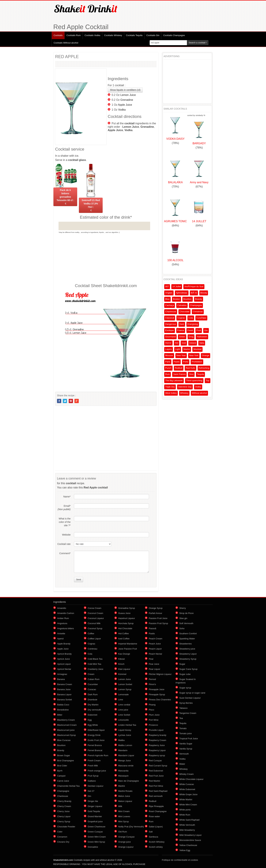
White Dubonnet (187, 789)
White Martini (186, 799)
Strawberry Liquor (188, 654)
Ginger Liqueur (95, 806)
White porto (185, 810)
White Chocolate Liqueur (191, 779)
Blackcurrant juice (66, 730)
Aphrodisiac (182, 293)
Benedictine (63, 710)
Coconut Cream (95, 613)
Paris (168, 362)
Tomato (183, 728)
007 (167, 286)
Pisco (151, 710)
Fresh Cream (94, 761)
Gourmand (170, 337)
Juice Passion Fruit (128, 649)
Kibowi (121, 659)
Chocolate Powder (66, 827)
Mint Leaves (124, 816)
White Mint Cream (188, 805)
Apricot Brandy (64, 654)
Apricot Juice (63, 659)
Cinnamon (62, 837)
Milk (120, 806)
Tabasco (183, 708)
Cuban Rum (94, 679)
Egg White (93, 725)
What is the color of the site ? (65, 522)
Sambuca (153, 837)
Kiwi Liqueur (124, 669)
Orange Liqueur (126, 847)
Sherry (183, 608)
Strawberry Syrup (188, 659)
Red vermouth (156, 796)
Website (66, 535)
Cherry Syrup (64, 822)
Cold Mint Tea (94, 664)
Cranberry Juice (96, 669)
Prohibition (197, 362)
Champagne (196, 305)
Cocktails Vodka (93, 35)
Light (178, 349)
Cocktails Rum (74, 35)
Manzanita (123, 771)
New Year (181, 355)
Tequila (200, 374)
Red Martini (154, 781)
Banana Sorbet (65, 700)
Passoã (152, 628)
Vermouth (184, 754)
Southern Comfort (188, 634)
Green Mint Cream (97, 837)
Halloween (202, 337)
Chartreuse (171, 312)
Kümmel (122, 674)
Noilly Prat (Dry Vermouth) (131, 827)
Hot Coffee (123, 634)
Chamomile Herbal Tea (68, 786)
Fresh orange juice (97, 771)
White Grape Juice (188, 794)
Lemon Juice (128, 95)
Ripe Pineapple (156, 806)
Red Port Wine (156, 786)
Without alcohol (199, 393)
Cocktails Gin (153, 35)
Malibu (121, 740)
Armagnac (62, 674)
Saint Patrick (179, 374)
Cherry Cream (64, 806)
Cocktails (58, 35)
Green (182, 337)
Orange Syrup (156, 608)
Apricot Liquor (64, 664)
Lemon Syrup (125, 689)
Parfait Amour (155, 613)
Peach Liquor (155, 649)
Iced (184, 343)
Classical (170, 318)
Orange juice (125, 842)
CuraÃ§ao (201, 318)
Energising (193, 324)
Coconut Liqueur (96, 618)
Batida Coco (63, 705)
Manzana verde (126, 766)
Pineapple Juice (157, 689)
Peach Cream (155, 639)
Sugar (182, 664)
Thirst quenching (194, 380)
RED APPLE (67, 57)
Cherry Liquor (64, 816)
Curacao (92, 689)
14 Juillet (177, 286)
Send (79, 580)
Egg (90, 720)
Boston (176, 299)
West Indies (171, 393)
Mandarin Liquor (126, 755)
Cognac (181, 318)
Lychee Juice (125, 735)
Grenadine (127, 100)
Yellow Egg (185, 850)
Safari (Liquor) (156, 827)
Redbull (179, 368)
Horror (168, 343)
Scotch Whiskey (157, 842)
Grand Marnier (95, 816)
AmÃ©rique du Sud (194, 286)
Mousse (169, 355)
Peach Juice (155, 644)
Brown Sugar (64, 755)
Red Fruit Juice (156, 776)
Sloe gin (183, 618)
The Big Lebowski (174, 380)
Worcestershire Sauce (190, 840)
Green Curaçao (95, 832)
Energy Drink (94, 735)
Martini (187, 349)
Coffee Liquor (94, 639)
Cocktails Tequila (134, 35)
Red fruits (191, 368)
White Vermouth (187, 825)
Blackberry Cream (66, 720)
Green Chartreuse (97, 827)
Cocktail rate (64, 544)
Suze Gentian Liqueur (190, 698)
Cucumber (93, 684)
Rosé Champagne (158, 811)
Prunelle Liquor (156, 730)
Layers (169, 349)
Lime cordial (124, 705)
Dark (182, 324)
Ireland (193, 343)
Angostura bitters (65, 628)
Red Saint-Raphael (158, 791)
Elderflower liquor (96, 730)
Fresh (190, 330)
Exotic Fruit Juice (96, 740)
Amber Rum (63, 618)
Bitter (60, 715)
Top (208, 380)
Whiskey (184, 393)
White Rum (185, 815)
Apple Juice (125, 105)
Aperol (60, 639)
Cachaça (170, 305)
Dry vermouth (94, 710)
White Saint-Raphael (189, 820)
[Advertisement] (106, 258)
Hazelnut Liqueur (127, 618)
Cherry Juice (63, 811)
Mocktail (197, 349)
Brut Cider (62, 766)
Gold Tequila (94, 811)
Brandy (199, 299)
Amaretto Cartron (66, 613)
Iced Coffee (124, 639)
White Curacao (187, 784)
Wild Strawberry (187, 830)
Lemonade (123, 694)
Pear (151, 659)
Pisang (152, 705)
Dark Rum (93, 694)
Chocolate (184, 312)
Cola (191, 318)
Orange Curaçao (126, 837)
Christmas (198, 312)
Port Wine (154, 720)
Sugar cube (185, 674)
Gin (206, 330)
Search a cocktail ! (198, 43)
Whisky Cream (187, 774)
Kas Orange (124, 654)
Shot (191, 374)
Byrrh (60, 771)
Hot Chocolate (125, 628)
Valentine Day (185, 387)
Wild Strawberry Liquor (191, 835)
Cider (60, 832)
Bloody (204, 293)
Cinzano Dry (63, 842)
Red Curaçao (155, 761)
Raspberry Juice (157, 745)
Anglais (169, 293)
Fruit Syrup (93, 776)
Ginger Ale (93, 801)
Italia (202, 343)
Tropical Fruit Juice (189, 739)
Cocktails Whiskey (113, 35)
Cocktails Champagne (174, 35)
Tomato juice (186, 733)
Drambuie (92, 700)
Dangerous (171, 324)
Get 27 (91, 791)
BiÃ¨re (194, 293)
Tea (181, 718)
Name (67, 497)
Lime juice (123, 710)
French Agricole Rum (98, 755)
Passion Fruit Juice (158, 618)
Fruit (199, 330)
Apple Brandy (64, 644)
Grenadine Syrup (127, 608)
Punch (168, 368)
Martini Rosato (125, 791)
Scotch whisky (156, 847)
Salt (151, 832)
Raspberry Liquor (157, 750)
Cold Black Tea (95, 659)
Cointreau (92, 649)
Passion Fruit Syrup (158, 623)
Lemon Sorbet (125, 684)
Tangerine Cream (188, 713)
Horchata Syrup (126, 623)
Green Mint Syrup (96, 842)
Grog (191, 337)
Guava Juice (124, 613)
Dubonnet (92, 715)
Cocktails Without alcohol (66, 43)
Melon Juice (124, 796)
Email (64, 508)
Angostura (62, 623)
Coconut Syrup (95, 628)
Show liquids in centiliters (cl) (125, 90)
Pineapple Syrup (157, 694)
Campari (61, 776)
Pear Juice (154, 664)
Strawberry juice (187, 649)
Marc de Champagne (129, 781)
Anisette (61, 634)
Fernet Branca (95, 745)
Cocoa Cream (94, 608)
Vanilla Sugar (186, 744)
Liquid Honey (125, 730)
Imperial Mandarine (128, 644)
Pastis (177, 362)
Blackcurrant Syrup (66, 735)
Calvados (182, 305)
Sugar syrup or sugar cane (192, 693)
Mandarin (123, 750)
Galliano (92, 781)
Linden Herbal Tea (127, 725)
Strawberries (186, 644)
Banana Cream (65, 684)
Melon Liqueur (125, 801)
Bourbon (188, 299)
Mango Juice (125, 761)
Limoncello (123, 720)
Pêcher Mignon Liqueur (160, 674)
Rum (168, 374)
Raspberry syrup (157, 755)
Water (182, 764)
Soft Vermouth (186, 623)
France (181, 330)
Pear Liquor (154, 669)
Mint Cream (124, 811)
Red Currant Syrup (158, 766)
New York (194, 355)
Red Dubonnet (156, 771)
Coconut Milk (94, 623)
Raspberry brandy (158, 735)
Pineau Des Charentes (160, 700)
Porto (186, 362)
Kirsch (121, 664)
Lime (121, 700)
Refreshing (204, 368)
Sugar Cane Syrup (188, 669)
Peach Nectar (155, 654)
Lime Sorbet (124, 715)
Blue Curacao (64, 740)
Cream (91, 674)
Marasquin (123, 776)
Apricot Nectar (64, 669)
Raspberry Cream (158, 740)
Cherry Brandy (64, 801)
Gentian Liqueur (96, 786)
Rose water (154, 816)
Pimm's (152, 684)
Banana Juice (64, 689)
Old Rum (123, 832)
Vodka (122, 110)
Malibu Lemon (125, 745)
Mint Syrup (123, 822)
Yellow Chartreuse (188, 845)
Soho (182, 628)
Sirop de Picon (187, 613)
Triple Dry (170, 387)
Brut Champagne (65, 761)
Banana (61, 679)
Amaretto (62, 608)
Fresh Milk (93, 766)
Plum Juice (154, 715)
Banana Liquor (64, 694)
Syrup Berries (186, 703)
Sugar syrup (185, 688)
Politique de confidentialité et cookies (180, 860)
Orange (206, 355)
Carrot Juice (63, 781)
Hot (177, 343)
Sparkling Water (187, 639)
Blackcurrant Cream (67, 725)
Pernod (152, 679)
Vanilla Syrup (186, 749)
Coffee (91, 634)
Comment (65, 553)
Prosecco (153, 725)
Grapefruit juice (95, 822)
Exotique (170, 330)
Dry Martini (93, 705)
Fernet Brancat (95, 750)
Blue (167, 299)
